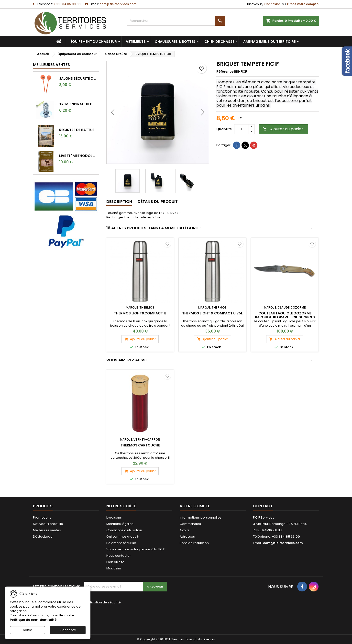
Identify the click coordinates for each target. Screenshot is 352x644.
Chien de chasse (219, 42)
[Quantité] (242, 129)
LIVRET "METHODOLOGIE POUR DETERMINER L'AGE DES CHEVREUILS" (78, 156)
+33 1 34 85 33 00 (67, 4)
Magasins (114, 568)
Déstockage (43, 537)
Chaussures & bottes (175, 42)
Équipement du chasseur (94, 42)
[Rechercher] (176, 21)
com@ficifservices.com (118, 4)
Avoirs (185, 530)
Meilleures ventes (47, 530)
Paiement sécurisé (121, 543)
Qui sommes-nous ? (123, 537)
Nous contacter (119, 556)
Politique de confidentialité (33, 620)
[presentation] (117, 616)
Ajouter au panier (283, 129)
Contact (263, 506)
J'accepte (68, 630)
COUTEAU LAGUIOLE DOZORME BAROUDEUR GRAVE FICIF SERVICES (285, 315)
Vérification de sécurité (102, 602)
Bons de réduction (194, 543)
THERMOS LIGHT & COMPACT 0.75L (212, 313)
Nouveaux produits (48, 524)
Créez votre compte (303, 4)
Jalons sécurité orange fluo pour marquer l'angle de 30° (78, 78)
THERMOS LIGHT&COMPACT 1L (140, 313)
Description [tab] (119, 202)
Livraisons (114, 517)
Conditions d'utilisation (124, 530)
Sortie (28, 630)
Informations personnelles (201, 517)
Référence (225, 72)
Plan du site (115, 562)
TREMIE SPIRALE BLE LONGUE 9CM (78, 104)
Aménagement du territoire (269, 42)
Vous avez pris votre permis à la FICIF (136, 549)
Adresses (187, 537)
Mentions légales (120, 524)
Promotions (42, 517)
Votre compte (195, 506)
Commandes (190, 524)
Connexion (272, 4)
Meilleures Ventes (51, 65)
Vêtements (136, 42)
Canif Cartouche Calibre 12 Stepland (140, 447)
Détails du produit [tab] (158, 202)
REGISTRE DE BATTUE (77, 130)
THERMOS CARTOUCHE (213, 445)
